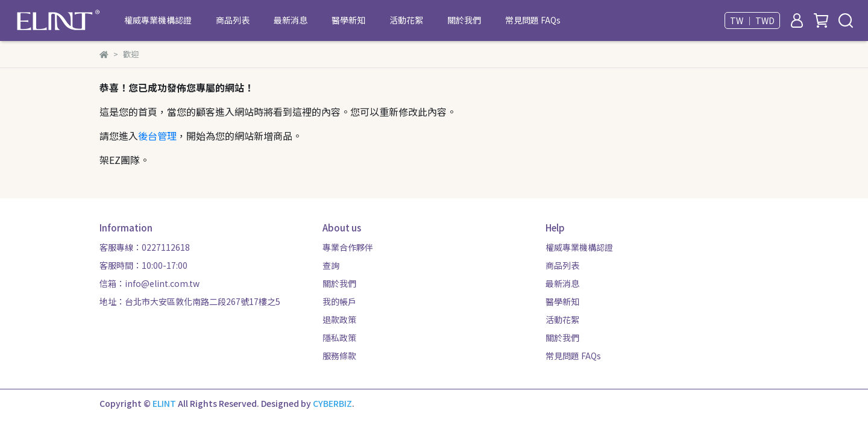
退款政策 (339, 319)
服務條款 (339, 356)
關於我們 (464, 20)
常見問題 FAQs (533, 20)
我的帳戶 (339, 301)
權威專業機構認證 (158, 20)
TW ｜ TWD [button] (752, 20)
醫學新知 (348, 20)
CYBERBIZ (332, 403)
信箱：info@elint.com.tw (149, 283)
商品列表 (233, 20)
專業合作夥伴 (348, 247)
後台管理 (157, 136)
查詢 (331, 265)
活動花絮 (406, 20)
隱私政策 (339, 338)
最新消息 (291, 20)
